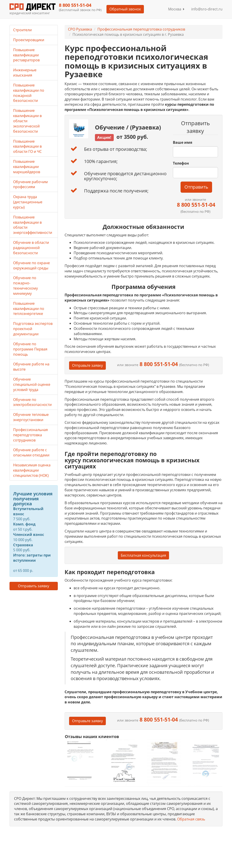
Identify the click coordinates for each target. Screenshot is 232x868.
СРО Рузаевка (80, 29)
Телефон (181, 163)
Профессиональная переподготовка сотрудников (141, 29)
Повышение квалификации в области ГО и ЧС (27, 146)
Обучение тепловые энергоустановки (31, 417)
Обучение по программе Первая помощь (30, 349)
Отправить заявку (34, 586)
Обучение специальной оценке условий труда (32, 384)
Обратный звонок (125, 9)
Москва (176, 9)
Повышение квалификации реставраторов (26, 55)
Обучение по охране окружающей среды (31, 265)
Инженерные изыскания (25, 73)
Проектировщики (29, 40)
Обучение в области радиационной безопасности (31, 248)
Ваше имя (182, 142)
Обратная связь (191, 819)
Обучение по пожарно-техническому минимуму (25, 286)
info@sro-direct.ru (207, 9)
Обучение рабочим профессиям (30, 184)
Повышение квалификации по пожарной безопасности (29, 93)
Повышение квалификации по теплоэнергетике (29, 309)
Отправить (196, 187)
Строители (22, 30)
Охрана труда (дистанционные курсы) (28, 202)
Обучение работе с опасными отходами (31, 452)
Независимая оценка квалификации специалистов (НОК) (32, 470)
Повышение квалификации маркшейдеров (27, 167)
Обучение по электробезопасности (32, 402)
